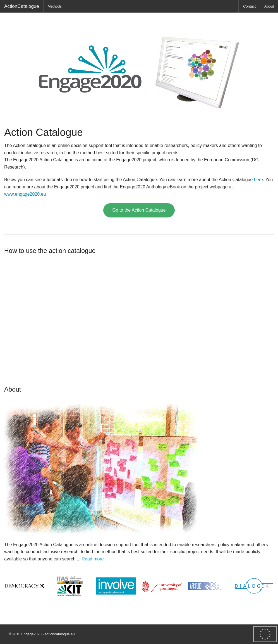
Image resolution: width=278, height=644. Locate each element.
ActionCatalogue (22, 6)
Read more (93, 559)
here (258, 180)
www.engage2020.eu (25, 194)
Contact (249, 6)
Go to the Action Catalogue (139, 210)
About (269, 6)
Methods (55, 6)
